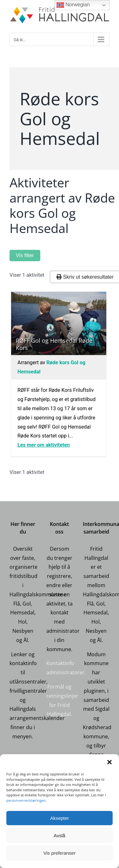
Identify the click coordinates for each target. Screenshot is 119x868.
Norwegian (73, 5)
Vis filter (25, 255)
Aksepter (60, 818)
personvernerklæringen (26, 800)
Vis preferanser (60, 853)
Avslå (59, 836)
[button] (109, 762)
